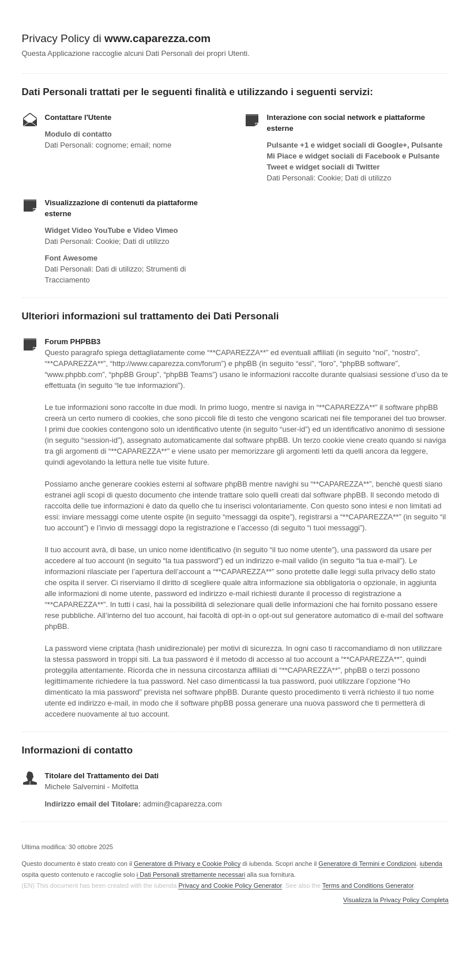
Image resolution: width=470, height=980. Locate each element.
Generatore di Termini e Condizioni (367, 864)
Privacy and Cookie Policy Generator (230, 885)
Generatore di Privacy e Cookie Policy (187, 864)
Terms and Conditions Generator (368, 885)
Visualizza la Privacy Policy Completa (396, 900)
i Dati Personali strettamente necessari (191, 875)
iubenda (431, 864)
